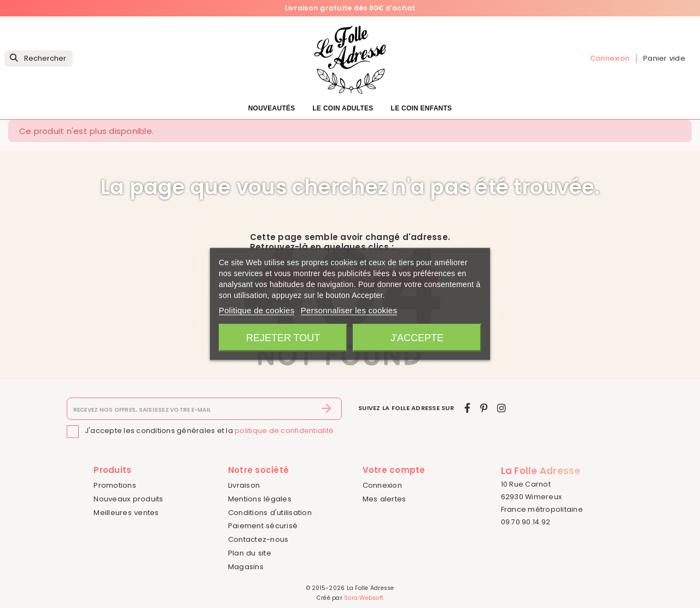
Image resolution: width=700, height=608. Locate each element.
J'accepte (417, 338)
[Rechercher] (39, 59)
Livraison (244, 485)
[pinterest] (484, 408)
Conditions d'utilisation (270, 513)
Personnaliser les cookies (349, 310)
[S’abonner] (327, 409)
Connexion (382, 485)
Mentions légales (260, 499)
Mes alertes (384, 499)
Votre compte (394, 470)
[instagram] (501, 408)
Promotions (115, 485)
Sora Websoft (364, 598)
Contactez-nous (258, 539)
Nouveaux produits (128, 499)
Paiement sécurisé (263, 526)
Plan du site (250, 553)
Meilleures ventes (126, 513)
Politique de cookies (256, 310)
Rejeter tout (283, 338)
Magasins (246, 567)
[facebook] (467, 408)
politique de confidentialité (284, 431)
